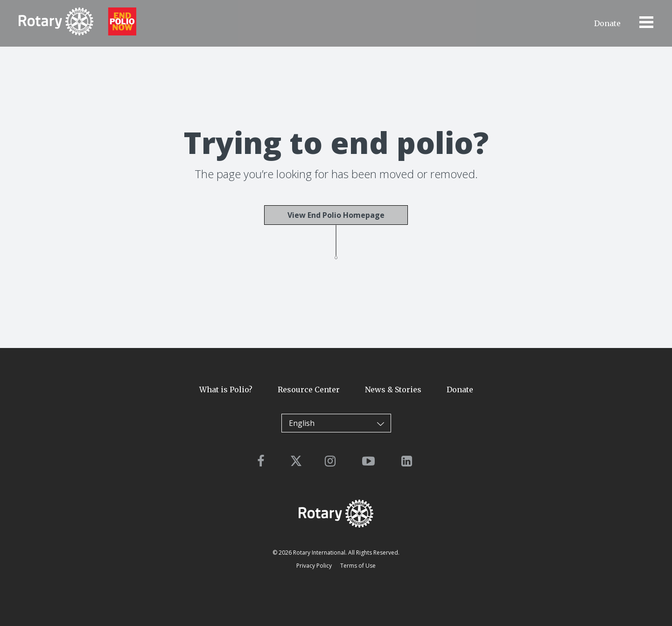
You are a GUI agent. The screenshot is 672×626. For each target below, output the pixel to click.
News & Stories (393, 390)
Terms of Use (358, 566)
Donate (607, 23)
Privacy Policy (314, 566)
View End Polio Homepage (336, 215)
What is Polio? (226, 390)
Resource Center (309, 390)
